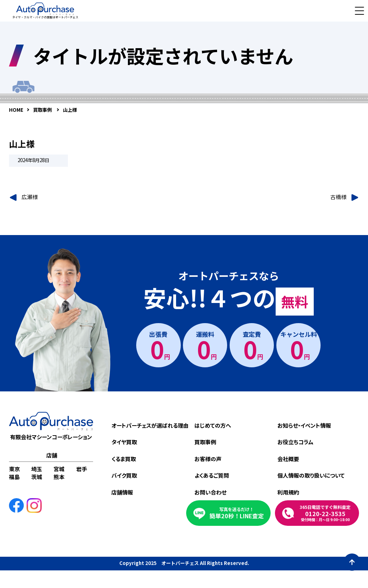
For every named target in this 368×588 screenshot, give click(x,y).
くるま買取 (124, 459)
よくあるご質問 (212, 475)
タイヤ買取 (124, 442)
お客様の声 (208, 459)
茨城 (37, 477)
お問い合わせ (210, 492)
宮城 (59, 469)
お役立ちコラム (295, 442)
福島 (14, 477)
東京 (14, 469)
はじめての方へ (213, 425)
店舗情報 (122, 492)
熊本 (59, 477)
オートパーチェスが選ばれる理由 (150, 425)
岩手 (82, 469)
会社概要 (288, 459)
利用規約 (288, 492)
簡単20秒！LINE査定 (237, 513)
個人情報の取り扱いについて (311, 475)
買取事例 (205, 442)
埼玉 (37, 469)
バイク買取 (124, 475)
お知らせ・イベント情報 (304, 425)
